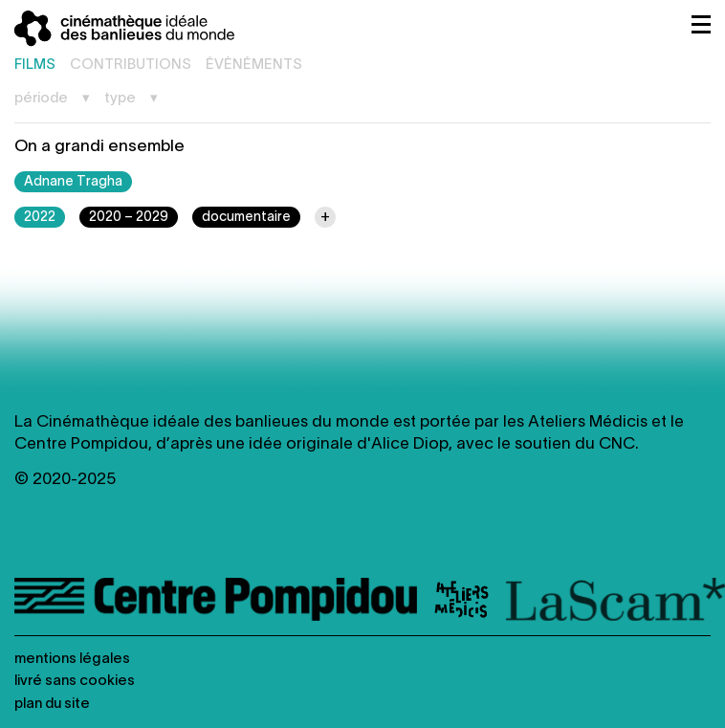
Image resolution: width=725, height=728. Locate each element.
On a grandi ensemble (99, 147)
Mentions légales (72, 659)
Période (41, 99)
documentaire (246, 218)
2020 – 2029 (129, 218)
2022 (40, 218)
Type (120, 99)
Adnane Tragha (73, 182)
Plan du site (52, 704)
